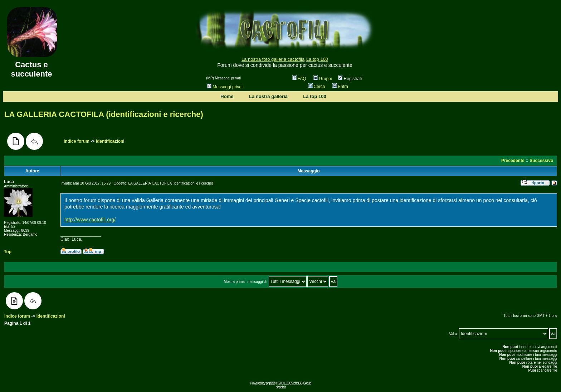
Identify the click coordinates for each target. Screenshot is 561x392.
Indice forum (77, 141)
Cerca (317, 87)
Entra (340, 87)
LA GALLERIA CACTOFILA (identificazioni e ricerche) (104, 114)
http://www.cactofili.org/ (90, 220)
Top (8, 252)
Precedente (513, 161)
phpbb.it (280, 387)
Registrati (350, 79)
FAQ (299, 79)
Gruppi (323, 79)
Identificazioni (110, 141)
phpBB (270, 383)
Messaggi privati (225, 87)
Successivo (541, 161)
